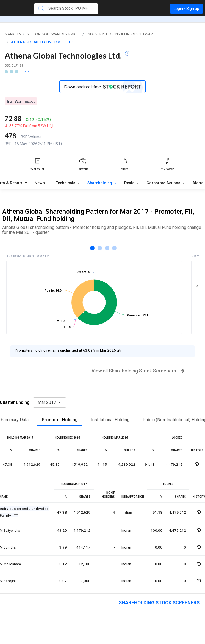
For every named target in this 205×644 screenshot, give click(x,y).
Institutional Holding (110, 420)
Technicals (66, 183)
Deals (130, 183)
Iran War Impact (21, 101)
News (40, 183)
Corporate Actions (164, 183)
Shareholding (100, 183)
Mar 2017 (47, 402)
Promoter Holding (60, 420)
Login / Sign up (186, 9)
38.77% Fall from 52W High (32, 126)
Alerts (198, 183)
